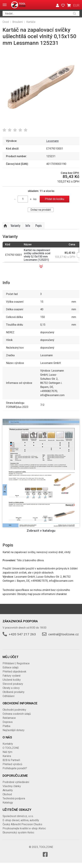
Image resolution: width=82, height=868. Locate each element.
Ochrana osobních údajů (17, 714)
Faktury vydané (12, 676)
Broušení (18, 22)
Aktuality (8, 790)
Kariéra (7, 756)
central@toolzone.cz (64, 634)
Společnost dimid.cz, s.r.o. (18, 816)
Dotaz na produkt (41, 210)
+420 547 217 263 (22, 634)
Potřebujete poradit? (15, 768)
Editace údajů (11, 667)
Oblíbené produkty (14, 692)
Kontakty (8, 744)
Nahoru (5, 226)
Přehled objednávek (14, 672)
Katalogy (8, 803)
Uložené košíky (12, 680)
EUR (76, 5)
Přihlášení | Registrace (16, 663)
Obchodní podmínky (14, 710)
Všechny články (12, 786)
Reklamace (9, 718)
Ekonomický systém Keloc (18, 832)
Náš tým (7, 752)
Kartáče (31, 22)
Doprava (8, 722)
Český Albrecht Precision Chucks (22, 824)
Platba (6, 726)
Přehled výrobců (12, 764)
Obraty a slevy (11, 688)
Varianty (15, 225)
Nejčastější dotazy (14, 730)
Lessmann (52, 141)
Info (28, 225)
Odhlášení (8, 696)
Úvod (6, 22)
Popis (39, 225)
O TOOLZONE (11, 748)
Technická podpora (14, 798)
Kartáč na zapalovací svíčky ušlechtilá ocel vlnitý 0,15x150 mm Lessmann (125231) (37, 255)
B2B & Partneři (11, 760)
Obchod (7, 794)
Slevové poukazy (13, 684)
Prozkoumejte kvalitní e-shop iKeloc (24, 828)
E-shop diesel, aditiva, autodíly (21, 820)
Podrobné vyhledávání (16, 782)
